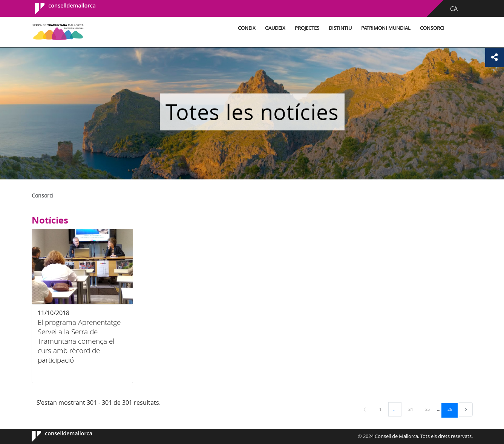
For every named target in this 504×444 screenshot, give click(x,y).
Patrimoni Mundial (386, 28)
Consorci (432, 28)
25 (430, 409)
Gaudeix (275, 28)
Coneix (247, 28)
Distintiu (340, 28)
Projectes (307, 28)
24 (413, 409)
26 (452, 409)
